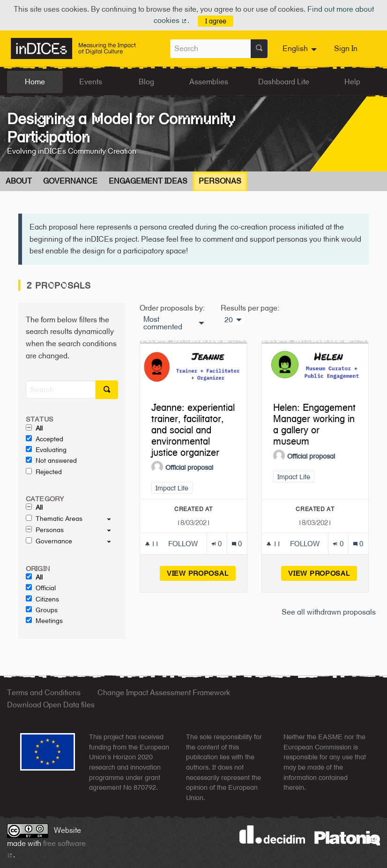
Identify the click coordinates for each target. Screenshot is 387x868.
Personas (220, 181)
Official (41, 588)
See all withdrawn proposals (329, 612)
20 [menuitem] (229, 320)
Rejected (44, 472)
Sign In (346, 48)
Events (91, 82)
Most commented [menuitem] (163, 323)
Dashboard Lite (284, 82)
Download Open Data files (51, 705)
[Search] (61, 389)
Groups (42, 610)
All (34, 428)
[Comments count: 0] (237, 544)
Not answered (51, 460)
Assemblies (209, 82)
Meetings (44, 621)
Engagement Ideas (148, 181)
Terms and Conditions (44, 693)
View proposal (201, 573)
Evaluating (46, 450)
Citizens (42, 599)
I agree (216, 21)
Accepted (45, 439)
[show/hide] (113, 519)
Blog (146, 82)
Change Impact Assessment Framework (164, 693)
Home (35, 82)
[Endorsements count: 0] (217, 544)
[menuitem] (301, 49)
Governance (70, 181)
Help (352, 82)
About (19, 181)
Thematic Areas (54, 519)
